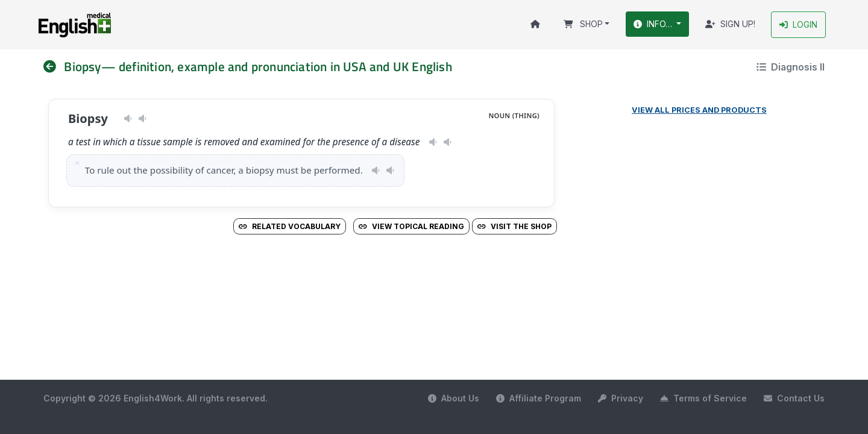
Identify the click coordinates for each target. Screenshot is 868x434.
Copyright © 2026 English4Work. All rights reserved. (156, 398)
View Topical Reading (411, 226)
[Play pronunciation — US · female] (128, 119)
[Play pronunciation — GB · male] (143, 119)
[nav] (54, 67)
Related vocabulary (290, 226)
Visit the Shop (514, 226)
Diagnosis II (791, 67)
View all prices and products (699, 110)
